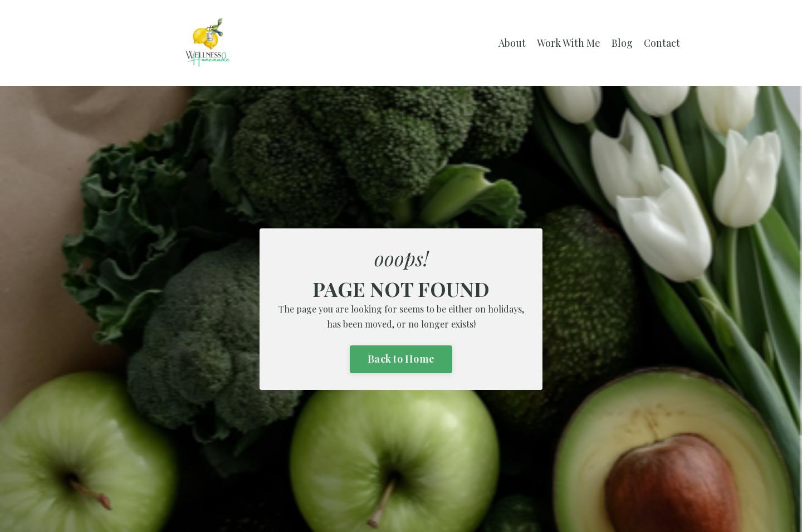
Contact (662, 43)
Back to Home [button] (401, 359)
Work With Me (569, 43)
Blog (622, 43)
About (512, 43)
